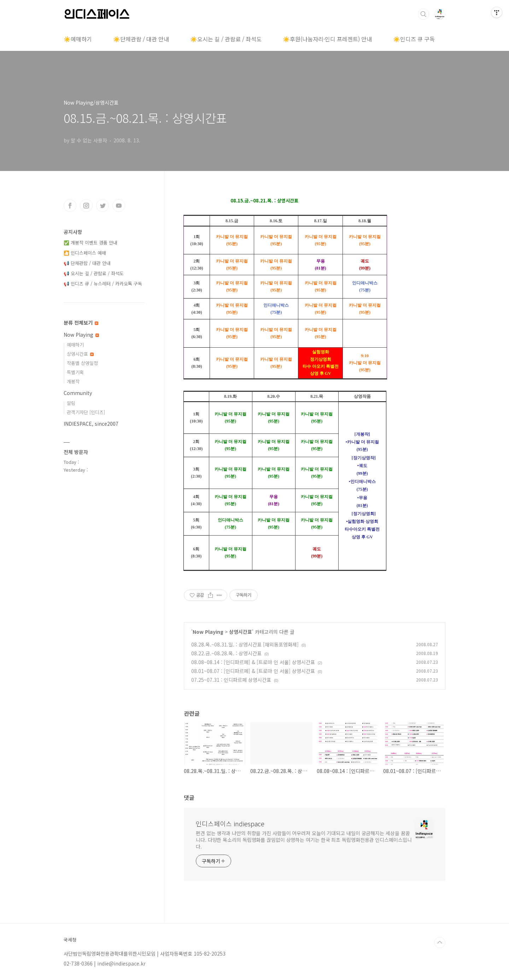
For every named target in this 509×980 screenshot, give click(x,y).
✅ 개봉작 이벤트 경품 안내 (90, 243)
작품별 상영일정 (82, 363)
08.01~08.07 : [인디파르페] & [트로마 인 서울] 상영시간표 (253, 671)
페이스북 (70, 206)
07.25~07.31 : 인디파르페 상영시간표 (231, 680)
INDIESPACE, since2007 (91, 424)
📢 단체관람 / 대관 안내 (87, 263)
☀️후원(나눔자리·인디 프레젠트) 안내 (327, 39)
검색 (423, 14)
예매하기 (75, 345)
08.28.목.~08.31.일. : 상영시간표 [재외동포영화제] (245, 644)
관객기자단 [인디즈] (86, 412)
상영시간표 (241, 632)
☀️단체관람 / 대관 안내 (141, 39)
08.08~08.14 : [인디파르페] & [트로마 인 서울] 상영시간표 (253, 662)
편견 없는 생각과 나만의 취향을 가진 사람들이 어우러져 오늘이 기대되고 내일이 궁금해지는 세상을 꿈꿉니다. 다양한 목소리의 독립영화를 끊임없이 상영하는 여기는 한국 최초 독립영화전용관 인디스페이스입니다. (304, 840)
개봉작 (73, 381)
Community (78, 393)
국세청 (70, 940)
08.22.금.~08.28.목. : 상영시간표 (226, 653)
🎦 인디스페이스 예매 (85, 253)
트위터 (103, 206)
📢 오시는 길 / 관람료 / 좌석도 (94, 273)
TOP (440, 943)
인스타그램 (86, 206)
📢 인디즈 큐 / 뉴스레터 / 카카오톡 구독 (103, 284)
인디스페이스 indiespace (230, 823)
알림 (71, 403)
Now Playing (208, 632)
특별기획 (75, 372)
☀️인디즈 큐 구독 (414, 39)
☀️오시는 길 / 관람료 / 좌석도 (226, 39)
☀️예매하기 (78, 39)
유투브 (119, 206)
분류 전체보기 (81, 323)
